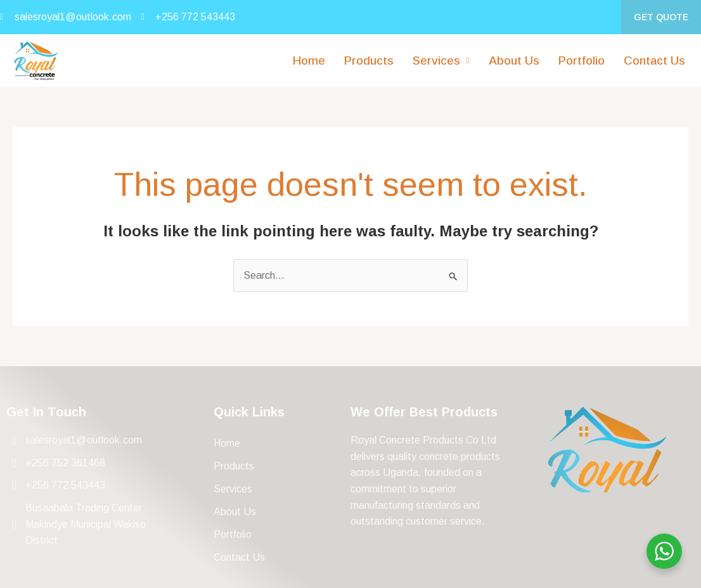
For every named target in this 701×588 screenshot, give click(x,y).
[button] (441, 61)
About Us (514, 61)
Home (309, 61)
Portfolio (582, 61)
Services (441, 61)
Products (369, 61)
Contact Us (654, 61)
